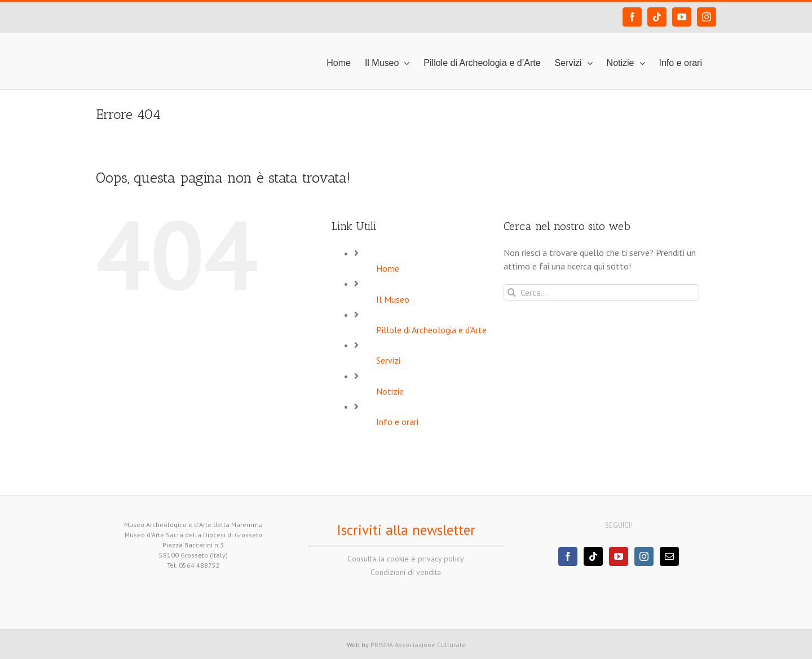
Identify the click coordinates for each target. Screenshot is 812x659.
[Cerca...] (601, 292)
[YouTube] (619, 556)
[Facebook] (568, 556)
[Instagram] (644, 556)
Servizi (388, 360)
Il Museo (393, 299)
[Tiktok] (593, 556)
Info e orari (397, 422)
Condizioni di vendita (406, 572)
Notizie (390, 391)
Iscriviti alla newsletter (406, 530)
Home (388, 268)
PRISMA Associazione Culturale (418, 645)
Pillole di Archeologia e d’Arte (431, 330)
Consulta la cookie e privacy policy (406, 559)
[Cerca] (512, 292)
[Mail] (669, 556)
